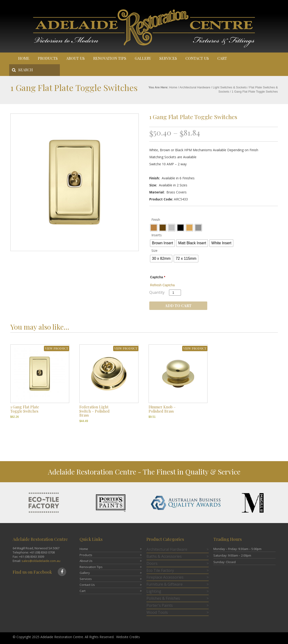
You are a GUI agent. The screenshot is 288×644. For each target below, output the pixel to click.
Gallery (143, 58)
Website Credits (128, 637)
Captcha (158, 277)
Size (154, 250)
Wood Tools (157, 612)
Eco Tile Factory (160, 570)
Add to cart (178, 306)
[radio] (154, 228)
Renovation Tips (110, 58)
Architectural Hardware (195, 87)
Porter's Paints (160, 605)
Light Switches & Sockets (230, 87)
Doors (152, 563)
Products (48, 58)
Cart (222, 58)
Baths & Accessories (164, 556)
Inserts (157, 235)
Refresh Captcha (162, 285)
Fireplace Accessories (165, 577)
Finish (156, 220)
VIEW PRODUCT (57, 348)
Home (24, 58)
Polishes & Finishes (163, 598)
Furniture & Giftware (165, 584)
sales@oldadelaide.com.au (41, 561)
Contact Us (197, 58)
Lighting (154, 591)
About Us (75, 58)
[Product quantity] (175, 293)
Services (168, 58)
